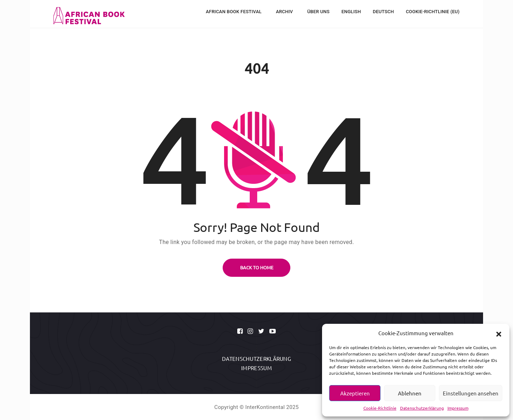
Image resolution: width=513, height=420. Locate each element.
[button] (499, 333)
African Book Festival (234, 12)
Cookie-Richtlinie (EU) (433, 12)
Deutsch (384, 12)
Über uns (318, 12)
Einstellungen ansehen (471, 393)
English (351, 12)
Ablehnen (410, 393)
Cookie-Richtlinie (380, 408)
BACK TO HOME (257, 267)
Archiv (285, 12)
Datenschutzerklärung (422, 408)
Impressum (458, 408)
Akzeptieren (355, 393)
